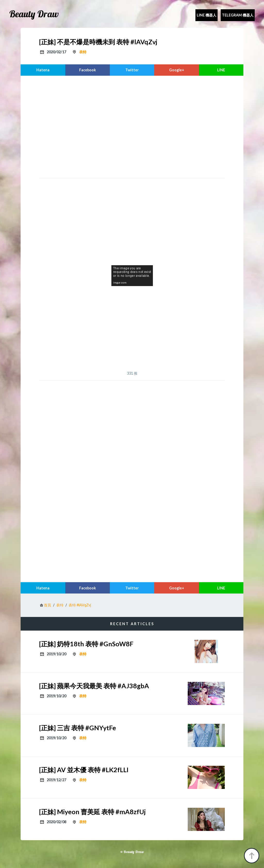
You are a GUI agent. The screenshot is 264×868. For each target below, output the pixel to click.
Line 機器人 (207, 15)
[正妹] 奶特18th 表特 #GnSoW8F (86, 644)
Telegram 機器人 (238, 15)
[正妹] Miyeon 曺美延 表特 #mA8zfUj (92, 812)
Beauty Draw (34, 14)
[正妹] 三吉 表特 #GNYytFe (78, 728)
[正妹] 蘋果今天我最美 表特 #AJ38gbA (94, 686)
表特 (83, 52)
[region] (132, 126)
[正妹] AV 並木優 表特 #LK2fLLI (84, 770)
